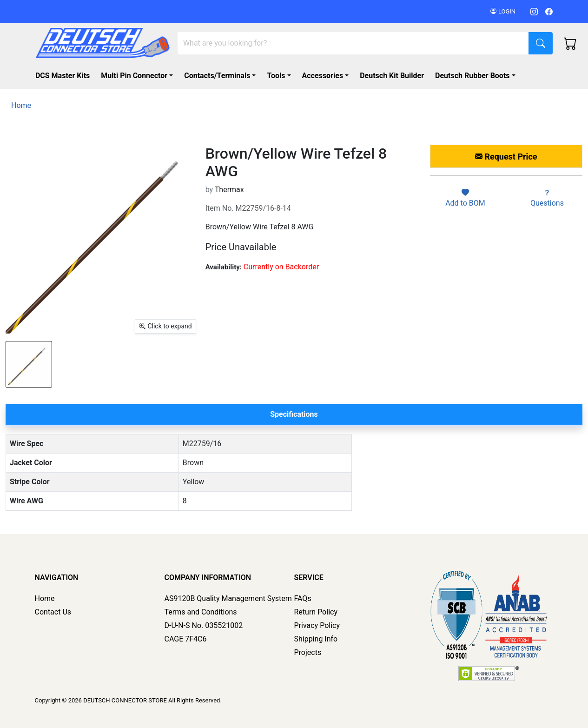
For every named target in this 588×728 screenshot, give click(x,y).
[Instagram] (534, 11)
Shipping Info (316, 639)
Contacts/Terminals (217, 76)
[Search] (353, 43)
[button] (477, 76)
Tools (276, 76)
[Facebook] (549, 11)
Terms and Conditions (201, 612)
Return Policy (316, 612)
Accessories (323, 76)
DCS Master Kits (63, 76)
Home (45, 598)
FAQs (303, 598)
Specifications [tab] (294, 414)
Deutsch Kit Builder (392, 76)
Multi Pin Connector (134, 76)
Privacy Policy (317, 625)
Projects (308, 652)
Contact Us (53, 612)
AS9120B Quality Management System (228, 598)
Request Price (506, 157)
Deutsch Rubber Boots (472, 76)
